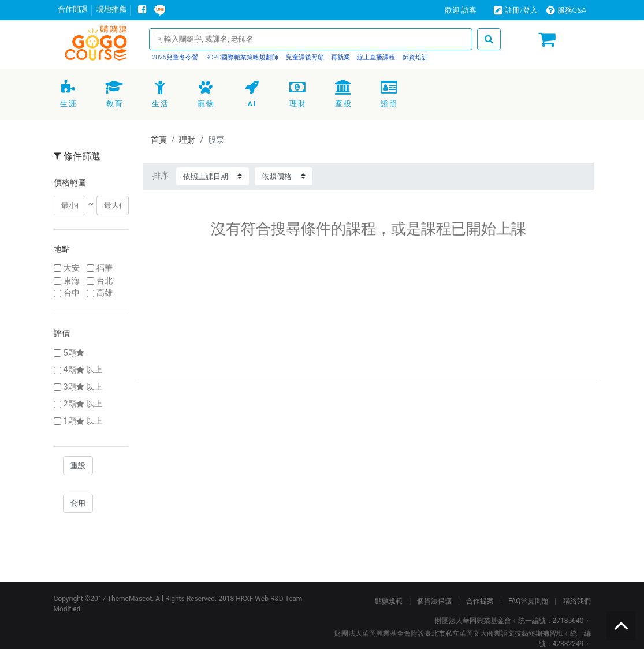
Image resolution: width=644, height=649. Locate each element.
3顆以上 (83, 387)
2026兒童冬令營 (175, 57)
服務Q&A (567, 10)
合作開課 (73, 9)
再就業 (340, 57)
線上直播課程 (376, 57)
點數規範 (389, 601)
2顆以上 (83, 404)
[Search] (310, 39)
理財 (187, 140)
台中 (72, 293)
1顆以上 (83, 421)
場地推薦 (111, 9)
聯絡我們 (577, 601)
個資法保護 (434, 601)
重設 (78, 466)
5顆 (75, 353)
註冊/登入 (516, 10)
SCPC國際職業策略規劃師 (241, 57)
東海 (72, 281)
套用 (78, 503)
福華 (105, 268)
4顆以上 (83, 370)
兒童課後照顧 (304, 57)
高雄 (105, 293)
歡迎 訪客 (461, 10)
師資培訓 (414, 57)
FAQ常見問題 (528, 601)
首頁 (159, 140)
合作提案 (480, 601)
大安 (72, 268)
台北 (105, 281)
